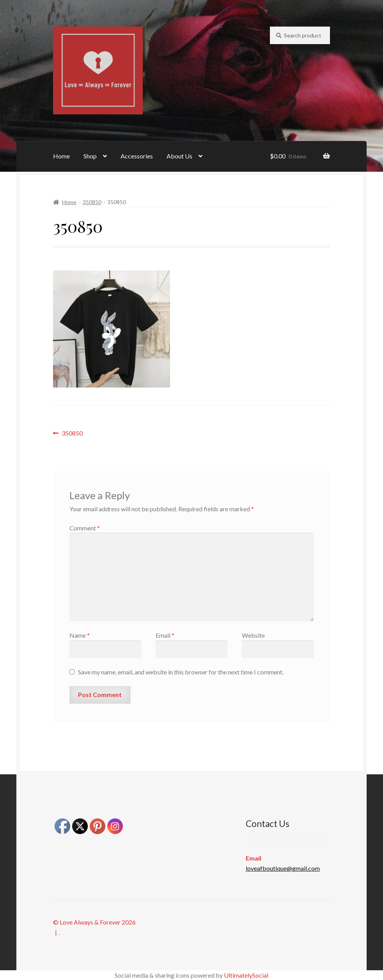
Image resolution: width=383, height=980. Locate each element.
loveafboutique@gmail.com (283, 868)
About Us (179, 156)
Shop (90, 156)
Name (80, 635)
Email (165, 635)
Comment (85, 528)
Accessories (137, 156)
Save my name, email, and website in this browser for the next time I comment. (181, 672)
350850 (92, 202)
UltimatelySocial (246, 975)
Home (61, 156)
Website (253, 635)
